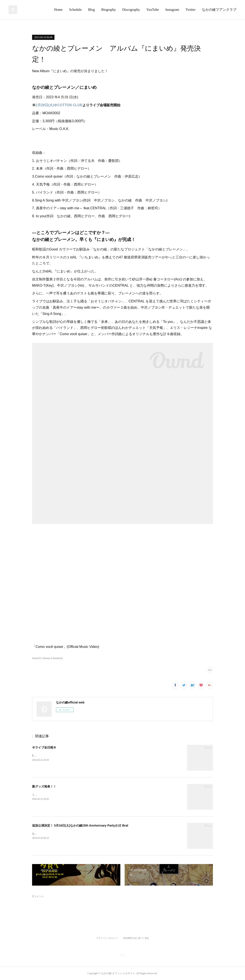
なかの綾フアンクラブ (219, 10)
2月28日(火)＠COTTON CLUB (59, 105)
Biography (109, 10)
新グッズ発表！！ (44, 786)
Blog (91, 10)
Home (58, 10)
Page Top (122, 956)
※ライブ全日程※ (44, 747)
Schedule (75, 10)
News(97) (37, 658)
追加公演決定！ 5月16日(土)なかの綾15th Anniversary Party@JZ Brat (80, 825)
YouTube (153, 10)
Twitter (191, 10)
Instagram (172, 10)
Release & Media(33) (53, 658)
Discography (131, 10)
